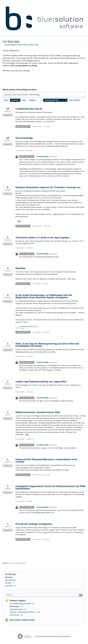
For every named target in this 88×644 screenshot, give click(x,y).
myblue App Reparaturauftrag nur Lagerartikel (41, 382)
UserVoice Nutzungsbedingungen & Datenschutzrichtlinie (52, 636)
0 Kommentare (20, 356)
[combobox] (43, 595)
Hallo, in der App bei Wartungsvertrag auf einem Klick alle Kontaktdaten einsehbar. (47, 345)
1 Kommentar (20, 151)
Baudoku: (21, 268)
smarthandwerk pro (16, 609)
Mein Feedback (75, 100)
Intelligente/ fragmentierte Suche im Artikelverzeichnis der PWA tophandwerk (50, 487)
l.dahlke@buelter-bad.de (29, 109)
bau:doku (46, 284)
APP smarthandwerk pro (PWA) (21, 604)
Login (5, 563)
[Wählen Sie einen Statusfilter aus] (55, 100)
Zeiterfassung (14, 615)
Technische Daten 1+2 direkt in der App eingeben (43, 238)
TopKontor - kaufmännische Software (22, 612)
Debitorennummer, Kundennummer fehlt (38, 412)
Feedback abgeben (18, 601)
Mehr (20, 221)
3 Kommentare (37, 226)
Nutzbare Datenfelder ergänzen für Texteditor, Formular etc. (48, 187)
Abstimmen (8, 115)
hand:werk (47, 126)
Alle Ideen (9, 577)
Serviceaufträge (24, 138)
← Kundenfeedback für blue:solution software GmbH (21, 45)
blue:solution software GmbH (22, 620)
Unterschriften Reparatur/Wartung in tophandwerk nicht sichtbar (46, 461)
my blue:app (14, 606)
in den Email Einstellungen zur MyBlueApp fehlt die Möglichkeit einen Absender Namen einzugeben (44, 296)
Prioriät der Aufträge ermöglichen (34, 524)
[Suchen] (81, 595)
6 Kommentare (37, 126)
